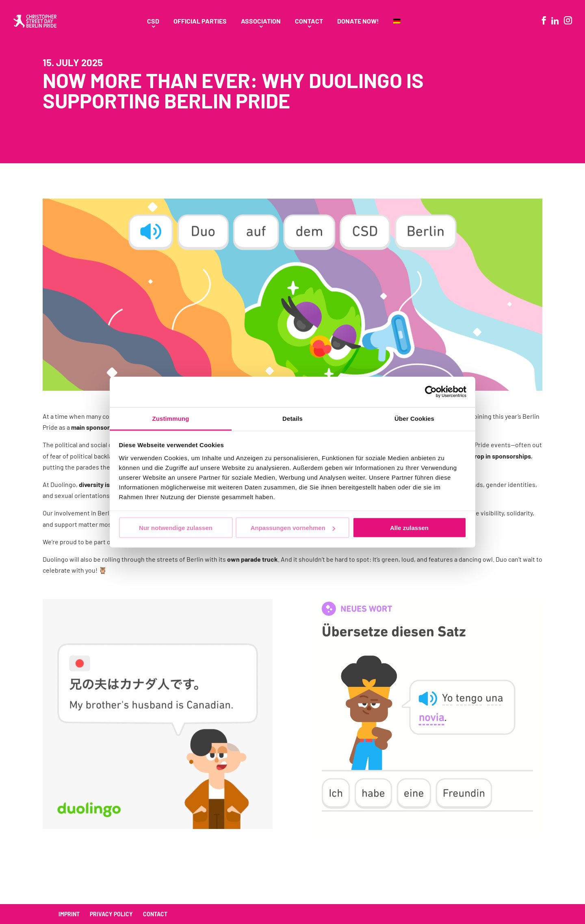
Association (261, 22)
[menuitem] (397, 30)
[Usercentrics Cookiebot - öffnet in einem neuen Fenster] (431, 392)
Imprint (69, 914)
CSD (153, 22)
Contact (309, 22)
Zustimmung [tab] (171, 418)
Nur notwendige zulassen (176, 528)
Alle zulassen (409, 528)
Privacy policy (111, 914)
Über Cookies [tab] (414, 418)
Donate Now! (358, 22)
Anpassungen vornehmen (293, 528)
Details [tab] (292, 418)
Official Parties (200, 22)
